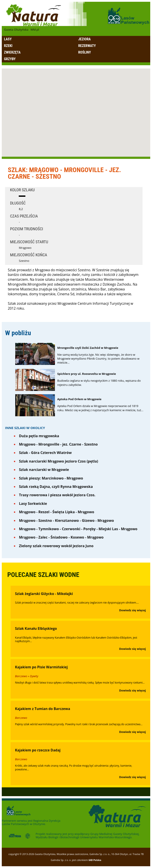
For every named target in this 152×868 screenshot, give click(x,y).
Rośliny (85, 52)
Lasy (8, 39)
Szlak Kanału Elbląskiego (36, 628)
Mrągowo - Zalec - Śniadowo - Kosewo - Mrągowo (61, 537)
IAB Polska (95, 860)
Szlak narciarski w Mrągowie (44, 470)
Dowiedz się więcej (132, 610)
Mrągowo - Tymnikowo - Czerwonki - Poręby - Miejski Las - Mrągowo (78, 529)
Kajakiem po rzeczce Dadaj (38, 750)
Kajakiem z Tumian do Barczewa (43, 709)
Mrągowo (25, 248)
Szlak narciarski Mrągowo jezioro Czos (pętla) (59, 461)
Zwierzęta (12, 52)
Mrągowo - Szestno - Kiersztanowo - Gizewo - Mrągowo (66, 520)
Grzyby (10, 59)
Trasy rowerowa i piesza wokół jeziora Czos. (57, 495)
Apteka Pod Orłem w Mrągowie (79, 399)
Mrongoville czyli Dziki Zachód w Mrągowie (88, 348)
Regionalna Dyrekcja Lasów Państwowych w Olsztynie (31, 822)
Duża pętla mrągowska (39, 436)
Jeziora (85, 39)
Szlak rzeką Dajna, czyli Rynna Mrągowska (56, 487)
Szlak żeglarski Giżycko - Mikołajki (44, 594)
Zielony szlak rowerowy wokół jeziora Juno (56, 546)
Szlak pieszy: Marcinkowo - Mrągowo (51, 478)
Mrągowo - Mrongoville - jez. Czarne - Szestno (58, 444)
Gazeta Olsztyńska (16, 30)
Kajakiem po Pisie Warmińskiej (41, 667)
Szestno (24, 261)
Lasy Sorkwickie (33, 504)
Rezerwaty (87, 46)
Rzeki (8, 46)
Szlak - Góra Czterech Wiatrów (45, 453)
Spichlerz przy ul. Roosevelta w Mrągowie (86, 374)
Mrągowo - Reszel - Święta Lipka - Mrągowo (57, 512)
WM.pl (35, 30)
